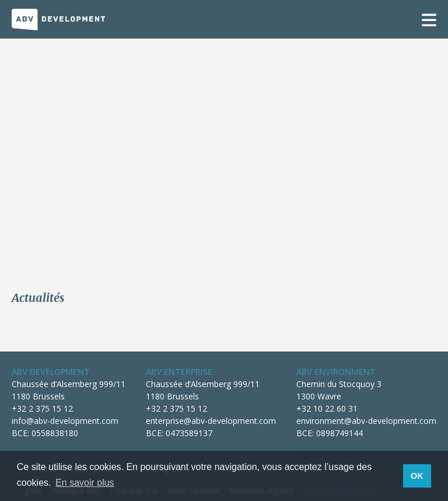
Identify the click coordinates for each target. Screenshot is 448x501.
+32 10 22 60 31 (327, 408)
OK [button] (417, 476)
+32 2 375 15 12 (42, 408)
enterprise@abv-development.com (211, 421)
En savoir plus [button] (85, 483)
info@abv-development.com (65, 421)
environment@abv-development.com (366, 421)
